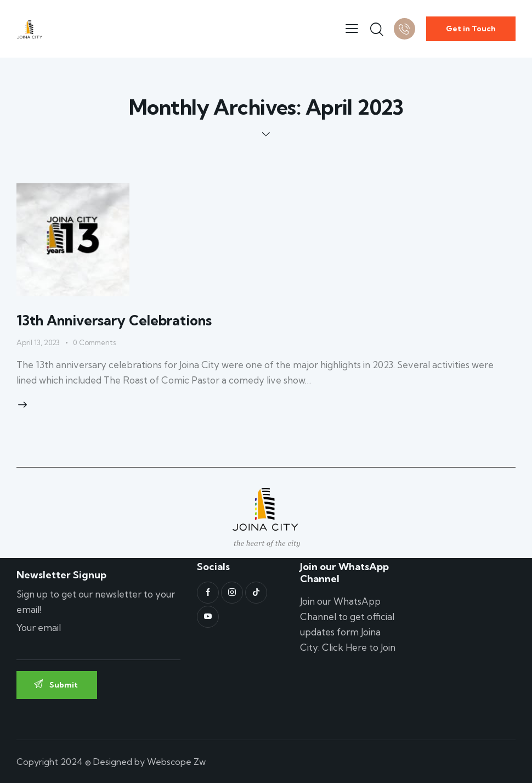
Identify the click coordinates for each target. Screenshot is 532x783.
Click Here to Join (359, 647)
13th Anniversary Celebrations (114, 320)
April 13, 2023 (38, 342)
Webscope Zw (176, 762)
